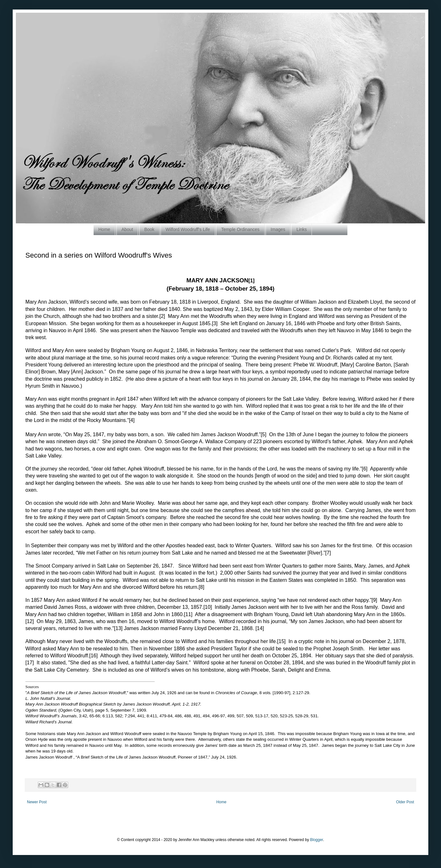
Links (302, 229)
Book (149, 229)
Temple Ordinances (240, 229)
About (127, 229)
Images (278, 229)
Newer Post (37, 802)
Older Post (405, 802)
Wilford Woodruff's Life (188, 229)
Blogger (316, 840)
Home (104, 229)
